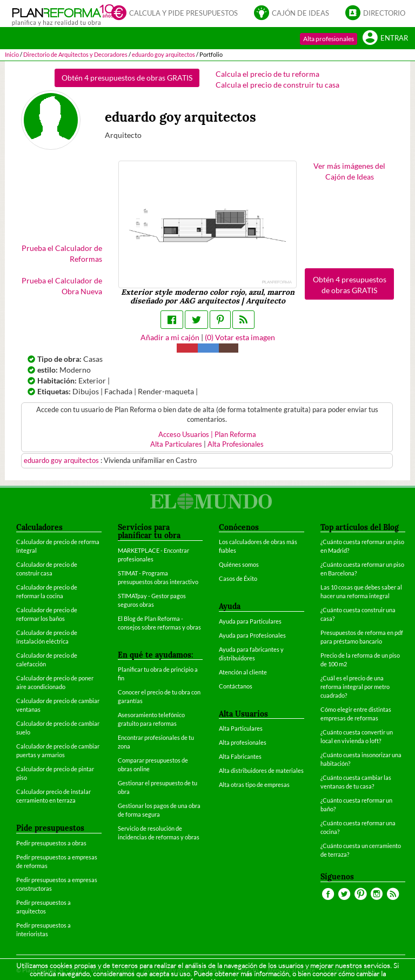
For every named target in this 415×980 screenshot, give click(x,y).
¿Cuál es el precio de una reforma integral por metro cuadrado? (355, 687)
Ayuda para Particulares (250, 621)
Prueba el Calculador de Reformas (62, 253)
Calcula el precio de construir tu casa (277, 85)
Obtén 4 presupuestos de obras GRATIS (127, 78)
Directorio (375, 12)
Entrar (385, 37)
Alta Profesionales (236, 444)
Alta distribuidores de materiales (261, 770)
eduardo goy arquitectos (62, 461)
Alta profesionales (329, 39)
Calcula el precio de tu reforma (267, 74)
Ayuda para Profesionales (252, 635)
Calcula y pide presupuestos (175, 12)
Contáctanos (236, 686)
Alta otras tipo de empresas (254, 784)
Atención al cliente (243, 672)
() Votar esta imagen (240, 337)
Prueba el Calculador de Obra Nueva (62, 286)
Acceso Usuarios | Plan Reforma (207, 435)
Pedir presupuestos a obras (51, 843)
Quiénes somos (239, 564)
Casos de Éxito (238, 578)
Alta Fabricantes (240, 756)
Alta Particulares (176, 444)
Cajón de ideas (292, 12)
